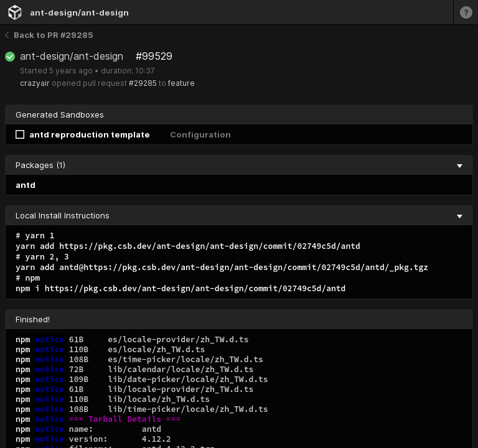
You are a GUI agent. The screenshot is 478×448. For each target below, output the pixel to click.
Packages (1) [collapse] (239, 165)
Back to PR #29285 (49, 35)
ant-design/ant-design (79, 12)
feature (181, 83)
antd (26, 185)
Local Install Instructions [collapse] (239, 215)
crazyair (35, 83)
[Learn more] (466, 12)
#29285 (143, 83)
